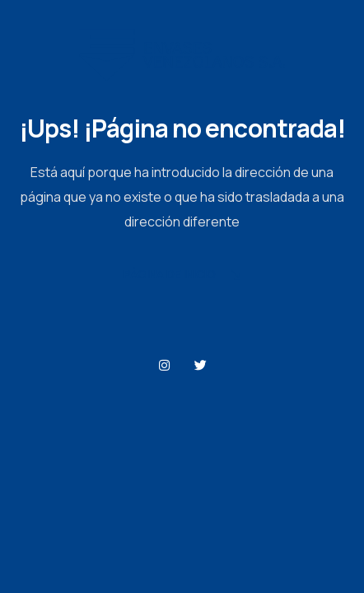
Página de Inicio (182, 275)
